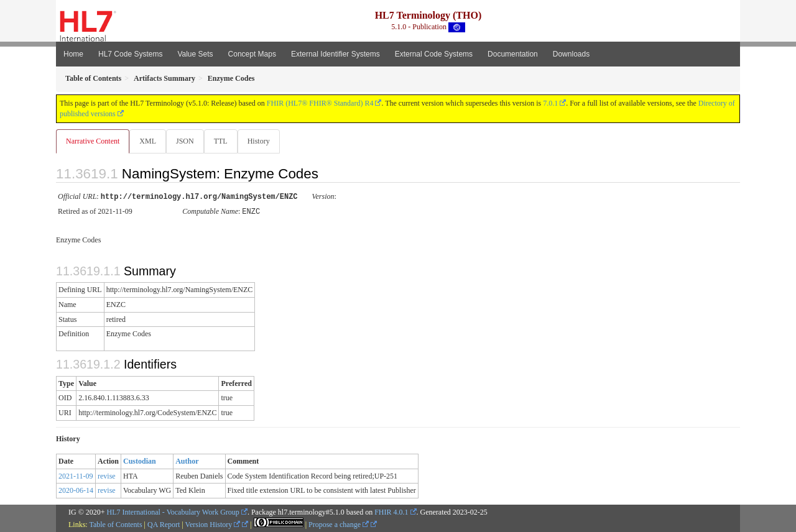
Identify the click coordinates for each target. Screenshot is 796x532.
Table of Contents (115, 524)
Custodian (140, 461)
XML (149, 141)
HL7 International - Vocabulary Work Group (173, 511)
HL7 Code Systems (130, 54)
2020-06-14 (76, 490)
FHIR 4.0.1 (391, 511)
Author (187, 461)
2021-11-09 (76, 475)
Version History (213, 524)
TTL (224, 141)
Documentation (513, 54)
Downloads (571, 54)
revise (107, 475)
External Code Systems (434, 54)
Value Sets (195, 54)
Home (73, 54)
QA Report (164, 524)
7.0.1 (550, 103)
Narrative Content (93, 141)
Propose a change (339, 524)
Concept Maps (252, 54)
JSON (187, 141)
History (264, 141)
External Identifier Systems (336, 54)
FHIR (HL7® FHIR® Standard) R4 (320, 103)
